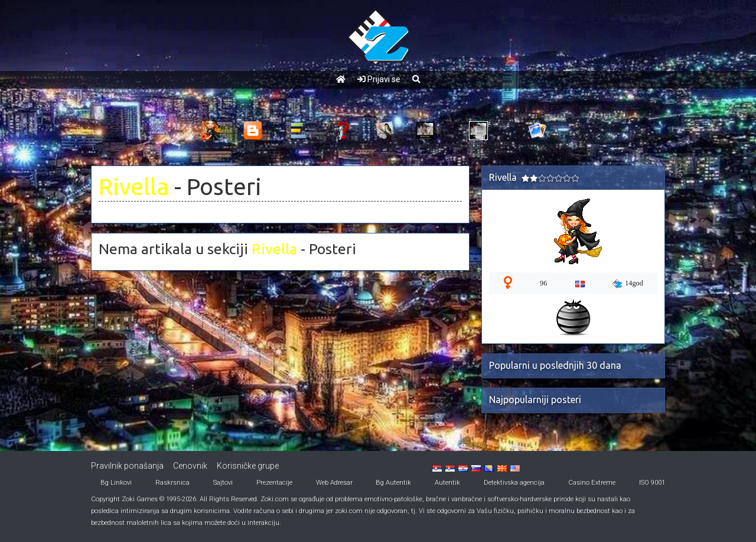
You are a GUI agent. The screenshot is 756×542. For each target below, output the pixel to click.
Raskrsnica (172, 483)
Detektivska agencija (514, 483)
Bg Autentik (393, 483)
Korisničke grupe (248, 466)
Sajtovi (223, 483)
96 (543, 283)
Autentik (447, 483)
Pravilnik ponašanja (127, 466)
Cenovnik (190, 466)
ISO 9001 (652, 483)
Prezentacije (274, 483)
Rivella (134, 186)
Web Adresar (334, 483)
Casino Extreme (592, 483)
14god (628, 284)
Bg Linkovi (116, 483)
